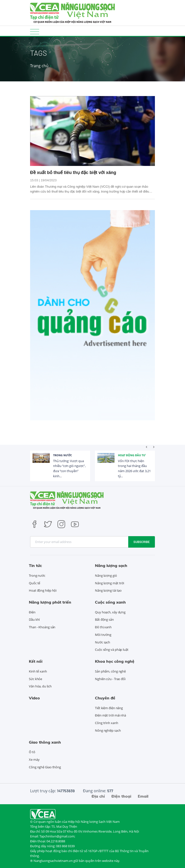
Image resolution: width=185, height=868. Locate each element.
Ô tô (32, 752)
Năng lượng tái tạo (108, 590)
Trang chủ (39, 66)
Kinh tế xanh (38, 671)
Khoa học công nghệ (115, 661)
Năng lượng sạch (111, 565)
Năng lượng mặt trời (110, 583)
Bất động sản (104, 619)
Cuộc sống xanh (110, 602)
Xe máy (34, 759)
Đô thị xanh (103, 627)
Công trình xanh (107, 723)
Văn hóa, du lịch (40, 686)
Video (34, 698)
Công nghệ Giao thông (45, 767)
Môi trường (103, 635)
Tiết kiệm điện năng (109, 708)
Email (143, 796)
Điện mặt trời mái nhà (110, 715)
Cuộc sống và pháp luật (112, 650)
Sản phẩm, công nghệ (110, 671)
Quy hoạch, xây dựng (110, 612)
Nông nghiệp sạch (108, 730)
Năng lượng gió (106, 575)
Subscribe (142, 542)
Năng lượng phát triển (50, 602)
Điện (32, 612)
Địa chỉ (98, 796)
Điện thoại (121, 796)
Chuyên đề (105, 698)
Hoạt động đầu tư (132, 455)
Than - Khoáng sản (42, 627)
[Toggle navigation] (35, 31)
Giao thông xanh (45, 742)
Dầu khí (34, 619)
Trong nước (63, 455)
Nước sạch (103, 642)
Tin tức (35, 565)
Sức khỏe (35, 679)
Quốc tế (35, 583)
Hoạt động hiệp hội (43, 590)
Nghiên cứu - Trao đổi (110, 679)
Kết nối (36, 661)
